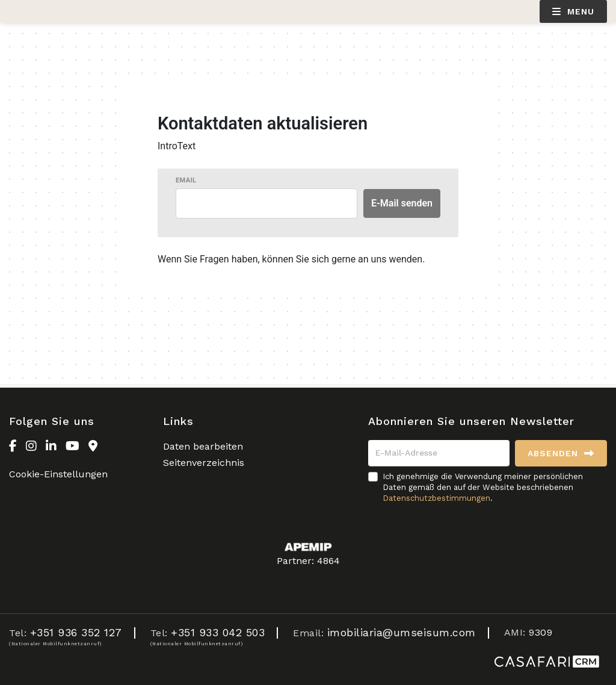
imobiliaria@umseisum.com (402, 632)
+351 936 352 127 (76, 632)
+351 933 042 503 (218, 632)
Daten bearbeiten (203, 446)
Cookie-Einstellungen (58, 474)
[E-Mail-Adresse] (439, 453)
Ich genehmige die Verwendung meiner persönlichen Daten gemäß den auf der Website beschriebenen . (483, 487)
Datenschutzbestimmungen (436, 498)
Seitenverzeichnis (204, 463)
